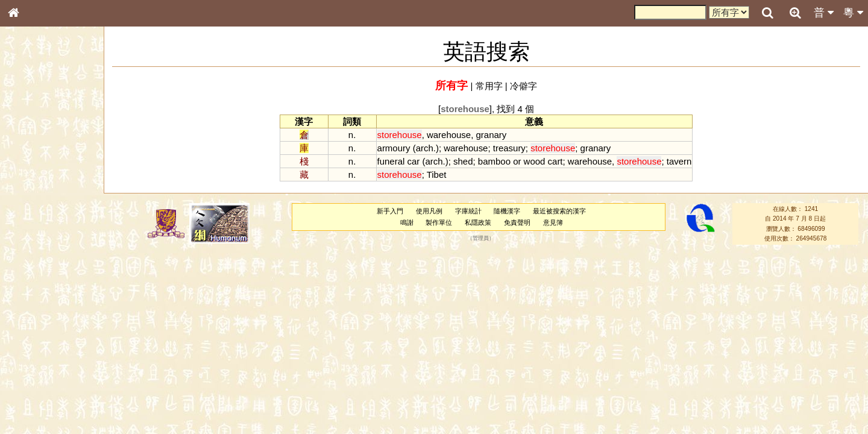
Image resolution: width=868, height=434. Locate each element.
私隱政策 (478, 222)
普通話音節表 (37, 335)
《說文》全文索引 (44, 379)
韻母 (41, 323)
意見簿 (553, 222)
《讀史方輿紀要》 (44, 390)
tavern (679, 161)
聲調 (57, 323)
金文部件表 (33, 197)
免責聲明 (517, 222)
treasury (509, 148)
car (414, 161)
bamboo (494, 161)
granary (492, 135)
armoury (394, 148)
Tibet (437, 175)
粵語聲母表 (33, 251)
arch (425, 148)
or (517, 161)
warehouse (449, 135)
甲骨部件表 (33, 184)
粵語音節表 (33, 240)
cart (555, 161)
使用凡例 (429, 211)
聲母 (24, 323)
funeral (391, 161)
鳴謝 (407, 222)
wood (535, 161)
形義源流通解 (37, 208)
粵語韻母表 (33, 263)
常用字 (489, 86)
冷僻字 (524, 86)
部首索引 (30, 162)
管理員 (481, 239)
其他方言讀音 (37, 346)
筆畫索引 (30, 173)
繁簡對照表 (33, 413)
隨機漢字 (507, 211)
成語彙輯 (30, 401)
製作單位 (439, 222)
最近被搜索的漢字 (559, 211)
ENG (53, 133)
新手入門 (390, 211)
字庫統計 (468, 211)
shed (463, 161)
